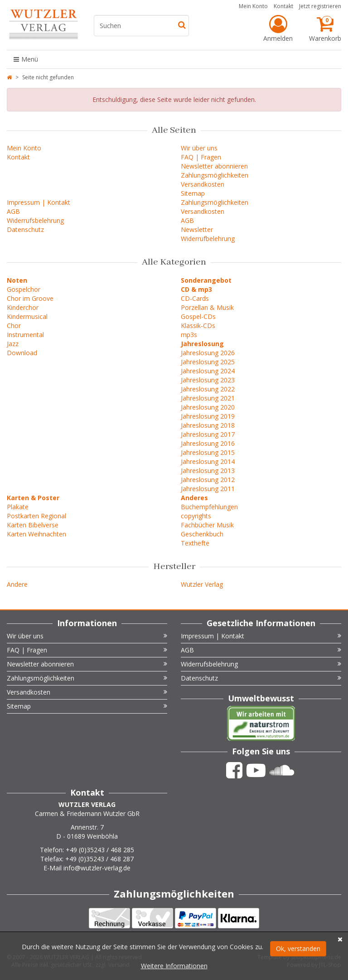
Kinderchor (23, 307)
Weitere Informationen (174, 966)
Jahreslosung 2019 (208, 416)
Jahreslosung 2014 (208, 461)
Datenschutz (25, 229)
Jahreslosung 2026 (208, 353)
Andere (17, 584)
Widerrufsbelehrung (35, 220)
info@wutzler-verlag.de (97, 868)
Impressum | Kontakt (39, 202)
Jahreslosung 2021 (208, 398)
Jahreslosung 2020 (208, 407)
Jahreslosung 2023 (208, 380)
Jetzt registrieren (320, 6)
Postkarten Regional (36, 516)
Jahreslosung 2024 (208, 371)
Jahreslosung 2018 (208, 425)
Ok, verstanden (298, 949)
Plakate (18, 507)
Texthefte (195, 543)
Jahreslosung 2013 (208, 471)
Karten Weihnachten (36, 534)
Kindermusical (27, 316)
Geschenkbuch (202, 534)
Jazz (13, 344)
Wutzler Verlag (202, 584)
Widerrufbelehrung (208, 239)
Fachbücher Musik (207, 525)
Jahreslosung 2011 (208, 489)
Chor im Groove (30, 298)
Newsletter (197, 229)
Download (22, 353)
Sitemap (193, 193)
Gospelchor (24, 289)
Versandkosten (203, 184)
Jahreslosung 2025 (208, 362)
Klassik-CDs (198, 326)
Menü (26, 59)
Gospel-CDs (198, 316)
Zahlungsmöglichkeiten (215, 175)
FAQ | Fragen (201, 157)
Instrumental (25, 335)
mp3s (189, 335)
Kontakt (283, 6)
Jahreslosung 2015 (208, 452)
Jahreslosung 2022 (208, 389)
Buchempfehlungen (209, 507)
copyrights (196, 516)
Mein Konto (253, 6)
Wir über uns (199, 148)
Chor (14, 326)
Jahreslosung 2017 (208, 434)
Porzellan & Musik (207, 307)
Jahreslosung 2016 (208, 443)
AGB (13, 211)
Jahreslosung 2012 (208, 480)
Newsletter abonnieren (214, 166)
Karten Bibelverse (33, 525)
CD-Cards (195, 298)
